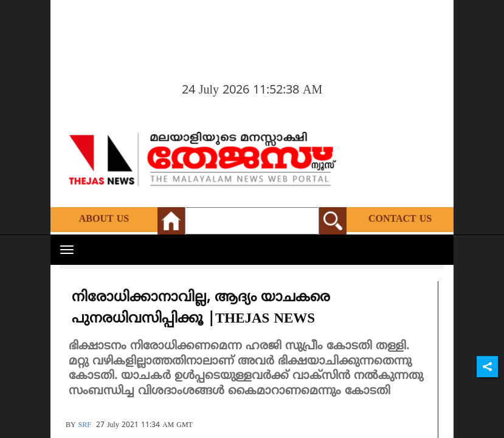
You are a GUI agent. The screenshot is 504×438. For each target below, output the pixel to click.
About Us (104, 219)
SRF (85, 426)
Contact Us (400, 219)
